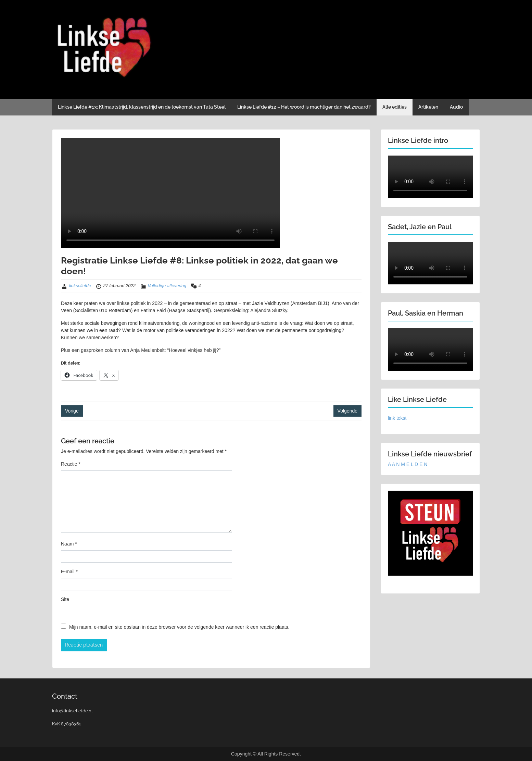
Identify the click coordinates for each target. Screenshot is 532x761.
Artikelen (428, 107)
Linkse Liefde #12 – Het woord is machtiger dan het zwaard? (304, 107)
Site (65, 599)
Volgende (347, 411)
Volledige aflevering (167, 286)
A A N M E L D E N (408, 464)
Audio (456, 107)
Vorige (72, 411)
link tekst (397, 418)
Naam (69, 544)
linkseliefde (80, 286)
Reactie (71, 464)
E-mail (69, 572)
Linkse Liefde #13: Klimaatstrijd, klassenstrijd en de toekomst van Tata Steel (142, 107)
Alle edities (395, 107)
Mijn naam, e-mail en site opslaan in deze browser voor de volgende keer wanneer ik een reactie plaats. (179, 627)
